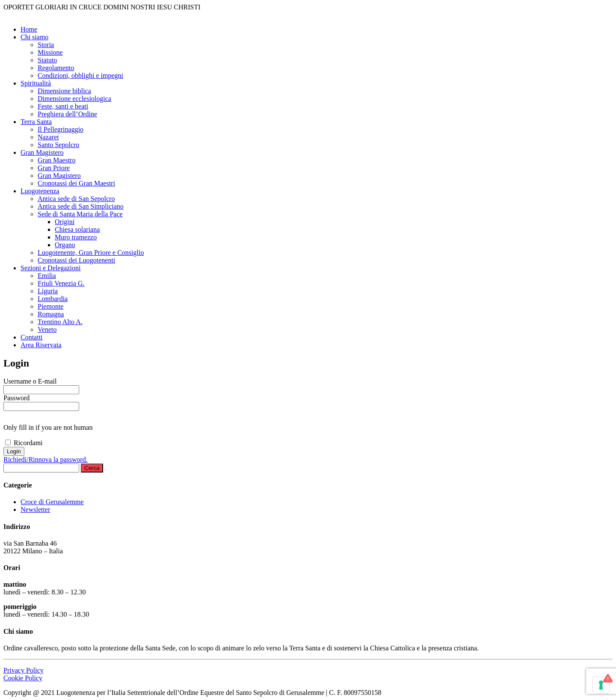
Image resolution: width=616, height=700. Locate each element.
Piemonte (50, 306)
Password (16, 398)
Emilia (47, 276)
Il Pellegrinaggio (61, 129)
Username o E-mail (30, 381)
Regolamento (56, 68)
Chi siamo (34, 37)
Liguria (48, 291)
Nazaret (48, 137)
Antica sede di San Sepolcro (76, 199)
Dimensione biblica (64, 91)
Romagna (51, 314)
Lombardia (53, 299)
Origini (65, 222)
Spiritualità (36, 83)
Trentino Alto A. (60, 322)
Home (29, 29)
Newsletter (35, 509)
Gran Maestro (56, 160)
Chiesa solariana (77, 229)
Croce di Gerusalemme (52, 502)
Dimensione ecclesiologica (74, 99)
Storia (46, 45)
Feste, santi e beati (63, 106)
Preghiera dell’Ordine (67, 114)
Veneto (47, 329)
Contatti (32, 337)
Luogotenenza (40, 191)
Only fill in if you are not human (48, 427)
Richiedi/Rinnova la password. (46, 459)
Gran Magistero (42, 152)
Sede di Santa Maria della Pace (80, 214)
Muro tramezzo (76, 237)
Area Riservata (41, 345)
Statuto (47, 60)
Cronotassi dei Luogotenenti (76, 260)
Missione (50, 52)
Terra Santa (36, 122)
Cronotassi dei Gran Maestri (76, 183)
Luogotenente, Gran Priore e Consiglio (91, 253)
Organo (65, 245)
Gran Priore (54, 168)
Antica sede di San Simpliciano (81, 206)
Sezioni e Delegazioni (50, 268)
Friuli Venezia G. (61, 283)
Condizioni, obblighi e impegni (80, 75)
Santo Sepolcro (58, 145)
